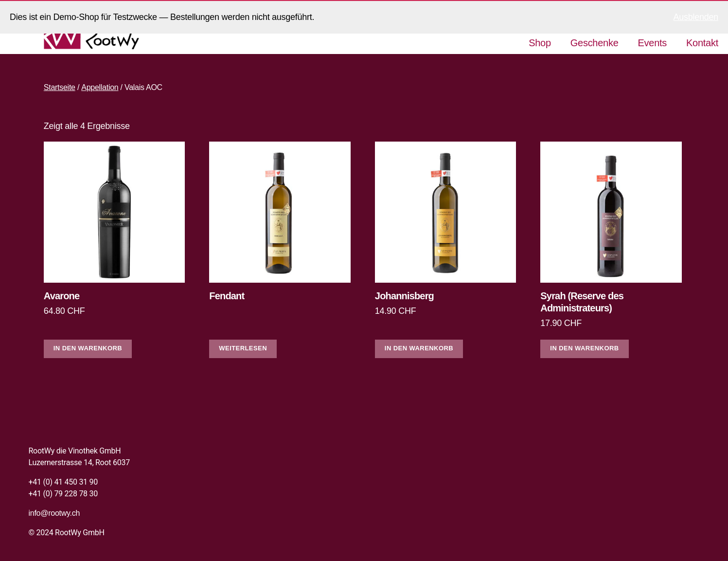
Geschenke (595, 43)
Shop (540, 43)
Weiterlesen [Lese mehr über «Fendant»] (243, 348)
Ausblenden (696, 17)
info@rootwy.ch (54, 513)
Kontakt (702, 43)
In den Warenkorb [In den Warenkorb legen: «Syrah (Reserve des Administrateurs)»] (584, 348)
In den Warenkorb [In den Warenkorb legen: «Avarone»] (88, 348)
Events (653, 43)
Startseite (60, 87)
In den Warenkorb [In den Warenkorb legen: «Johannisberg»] (419, 348)
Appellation (100, 87)
